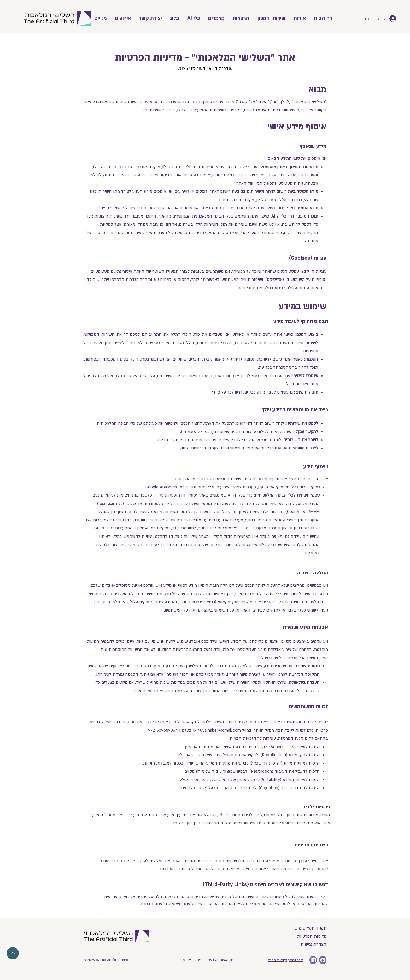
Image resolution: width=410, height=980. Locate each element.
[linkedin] (313, 960)
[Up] (13, 953)
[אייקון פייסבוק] (323, 960)
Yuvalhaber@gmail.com (219, 730)
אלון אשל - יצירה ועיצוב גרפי (199, 960)
